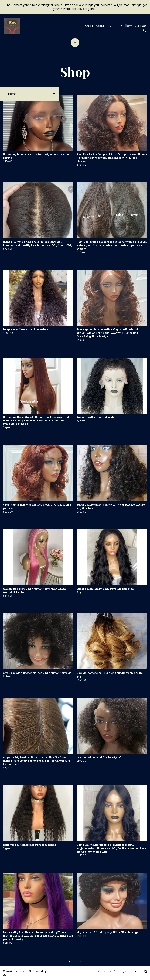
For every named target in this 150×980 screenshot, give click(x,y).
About (100, 26)
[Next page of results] (81, 962)
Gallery (127, 26)
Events (113, 26)
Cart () (140, 26)
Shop (89, 26)
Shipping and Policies (126, 971)
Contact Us (105, 971)
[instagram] (146, 972)
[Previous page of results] (69, 962)
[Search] (144, 31)
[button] (29, 94)
